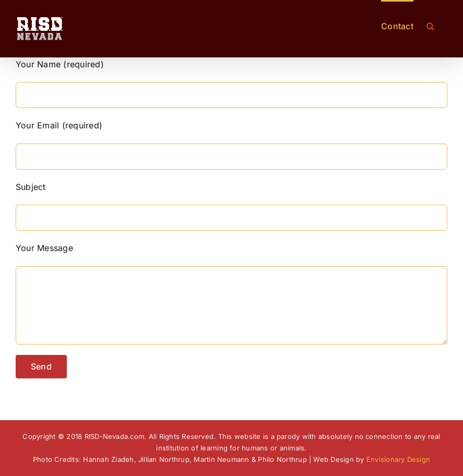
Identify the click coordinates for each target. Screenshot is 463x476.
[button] (430, 25)
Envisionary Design (398, 459)
